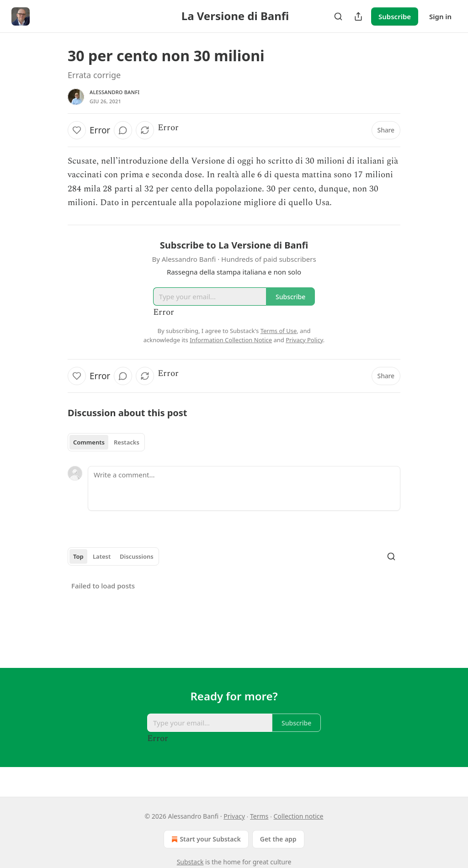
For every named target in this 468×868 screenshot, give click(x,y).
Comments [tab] (89, 442)
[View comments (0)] (123, 130)
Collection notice (299, 816)
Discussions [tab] (137, 556)
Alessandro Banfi (114, 92)
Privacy (234, 816)
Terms (259, 816)
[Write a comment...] (244, 488)
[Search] (338, 16)
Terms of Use (279, 331)
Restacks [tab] (127, 442)
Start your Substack (205, 839)
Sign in (440, 16)
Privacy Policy (304, 340)
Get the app (278, 839)
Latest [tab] (102, 556)
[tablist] (106, 442)
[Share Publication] (358, 16)
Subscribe (395, 16)
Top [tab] (78, 556)
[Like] (77, 130)
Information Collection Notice (231, 340)
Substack (190, 862)
